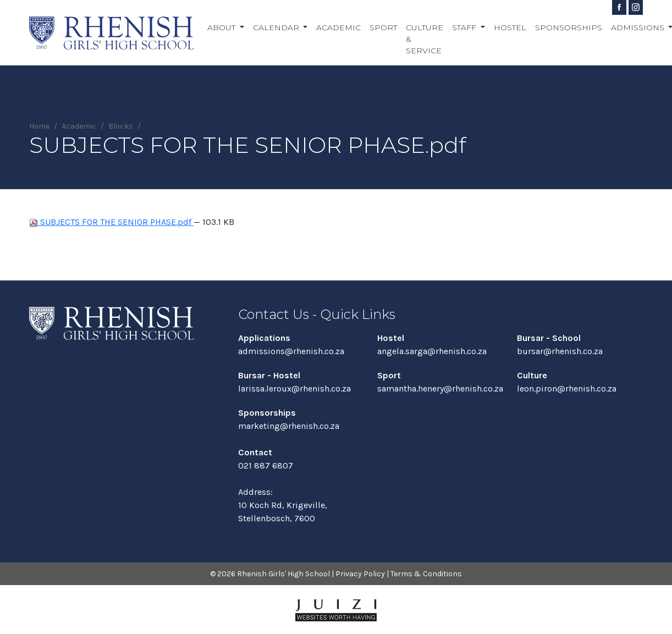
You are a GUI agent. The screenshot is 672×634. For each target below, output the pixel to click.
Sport (383, 27)
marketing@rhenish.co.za (289, 426)
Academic (338, 27)
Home (39, 126)
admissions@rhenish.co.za (291, 351)
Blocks (121, 126)
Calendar (277, 27)
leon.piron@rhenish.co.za (567, 388)
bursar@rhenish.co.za (560, 351)
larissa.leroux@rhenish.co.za (294, 388)
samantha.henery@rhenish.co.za (440, 388)
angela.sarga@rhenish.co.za (432, 351)
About (222, 27)
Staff (465, 27)
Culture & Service (425, 39)
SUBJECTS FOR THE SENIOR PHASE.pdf (111, 222)
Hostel (510, 27)
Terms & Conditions (426, 574)
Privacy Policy (360, 574)
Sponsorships (569, 27)
